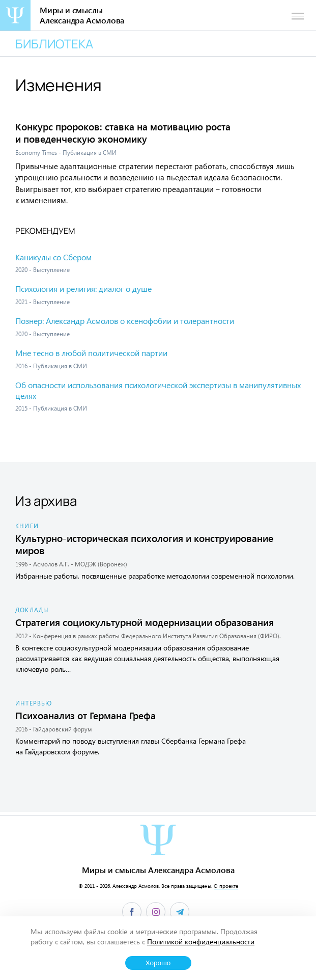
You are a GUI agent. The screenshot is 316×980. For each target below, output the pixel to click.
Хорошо (158, 963)
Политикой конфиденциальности (201, 942)
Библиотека (54, 44)
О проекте (226, 886)
